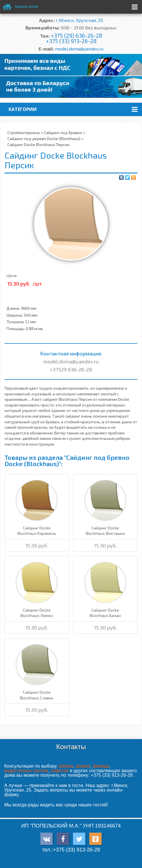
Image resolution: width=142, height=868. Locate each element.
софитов (60, 771)
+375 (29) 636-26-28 (76, 36)
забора (66, 766)
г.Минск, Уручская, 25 (79, 20)
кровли (83, 766)
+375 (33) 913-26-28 (71, 41)
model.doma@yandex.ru (79, 49)
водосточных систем (26, 771)
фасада (101, 766)
